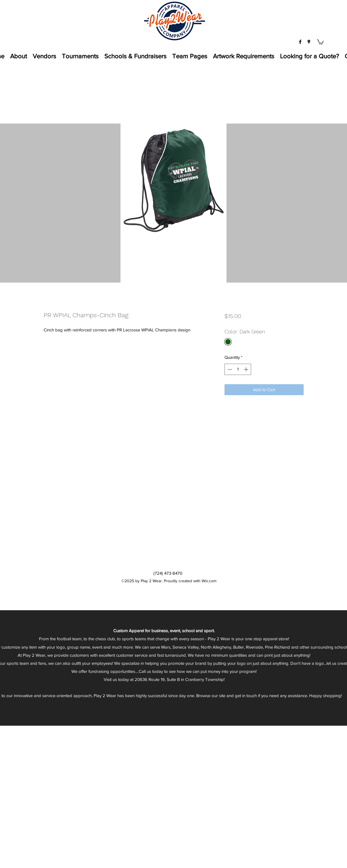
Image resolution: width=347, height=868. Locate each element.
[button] (320, 42)
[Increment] (247, 369)
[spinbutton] (238, 369)
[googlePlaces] (309, 42)
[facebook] (300, 42)
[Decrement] (229, 369)
